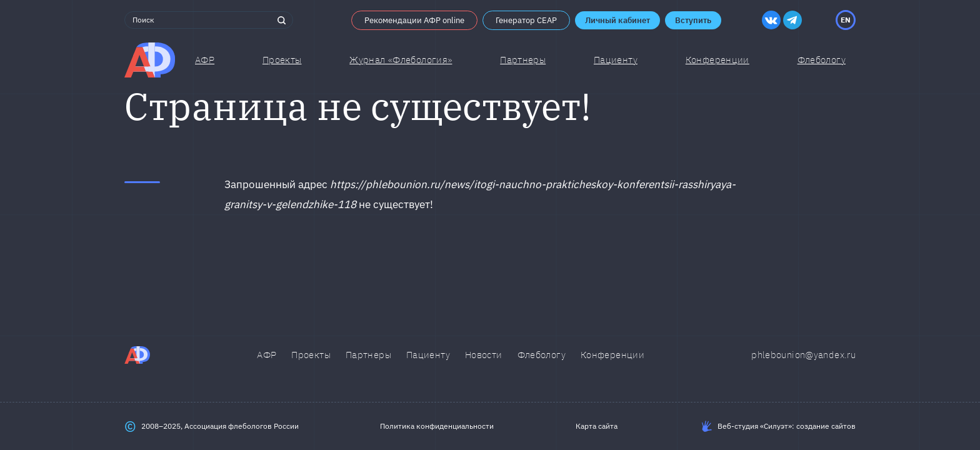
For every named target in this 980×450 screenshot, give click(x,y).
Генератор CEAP (526, 20)
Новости (484, 355)
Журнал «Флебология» (401, 60)
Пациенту (616, 60)
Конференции (717, 60)
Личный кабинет (617, 20)
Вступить (693, 20)
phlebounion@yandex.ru (803, 355)
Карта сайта (597, 426)
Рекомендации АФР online (414, 20)
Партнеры (523, 60)
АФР (205, 60)
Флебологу (542, 355)
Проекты (282, 60)
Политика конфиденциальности (437, 426)
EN (846, 20)
